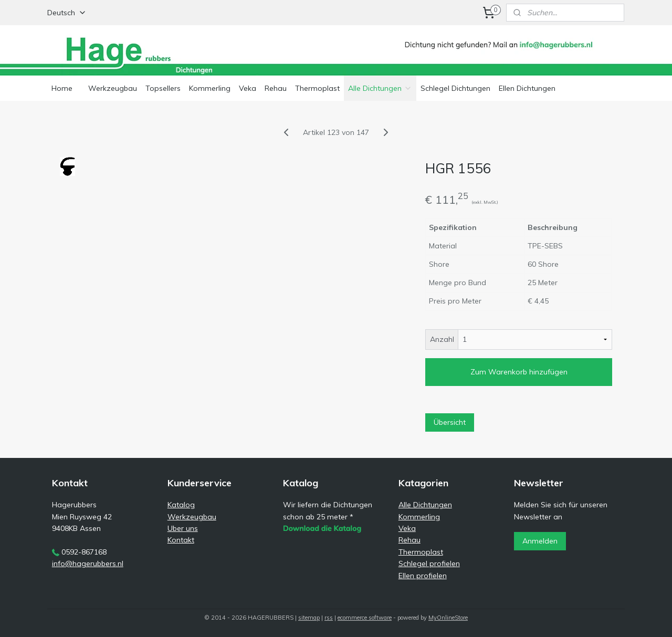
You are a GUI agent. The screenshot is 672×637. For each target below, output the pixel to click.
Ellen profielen (423, 576)
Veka (248, 88)
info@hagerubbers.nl (88, 563)
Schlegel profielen (429, 563)
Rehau (276, 88)
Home (62, 88)
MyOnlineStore (448, 618)
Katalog (181, 505)
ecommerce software (365, 618)
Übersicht (450, 422)
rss (329, 618)
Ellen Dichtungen (527, 88)
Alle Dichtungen (380, 88)
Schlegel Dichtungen (455, 88)
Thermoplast (317, 88)
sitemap (309, 618)
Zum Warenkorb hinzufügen (519, 372)
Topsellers (163, 88)
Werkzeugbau (113, 88)
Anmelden (540, 541)
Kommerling (210, 88)
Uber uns (183, 528)
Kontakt (181, 540)
